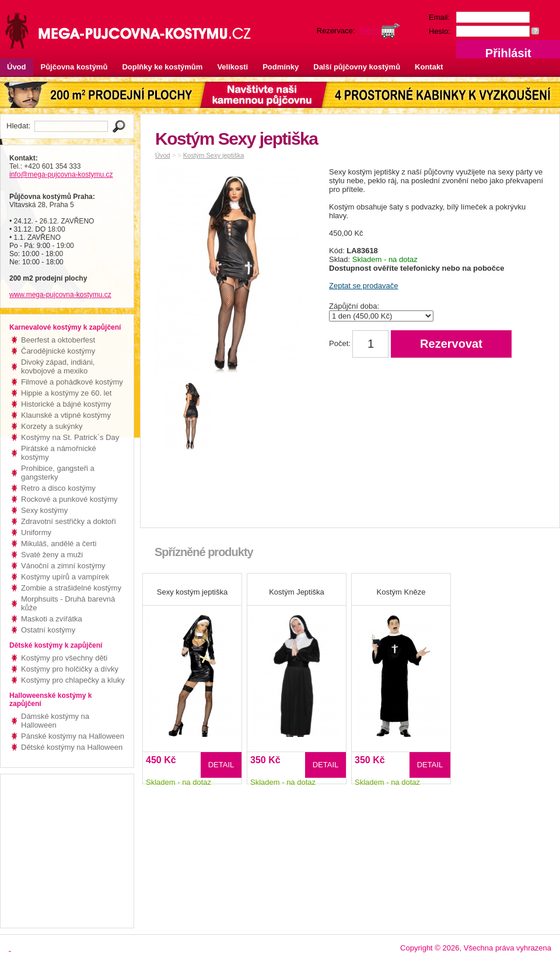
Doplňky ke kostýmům (162, 67)
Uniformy (36, 532)
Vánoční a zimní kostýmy (63, 566)
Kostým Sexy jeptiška (214, 155)
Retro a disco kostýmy (58, 488)
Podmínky (281, 67)
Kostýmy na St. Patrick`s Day (70, 437)
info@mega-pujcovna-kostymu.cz (61, 174)
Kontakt (429, 67)
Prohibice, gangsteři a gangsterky (58, 473)
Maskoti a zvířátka (52, 619)
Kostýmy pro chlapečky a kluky (73, 680)
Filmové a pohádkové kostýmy (72, 382)
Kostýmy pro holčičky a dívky (70, 669)
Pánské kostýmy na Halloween (73, 736)
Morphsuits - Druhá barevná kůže (68, 603)
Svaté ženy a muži (52, 555)
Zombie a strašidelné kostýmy (71, 588)
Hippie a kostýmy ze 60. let (66, 393)
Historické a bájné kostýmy (66, 404)
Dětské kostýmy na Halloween (72, 747)
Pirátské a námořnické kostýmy (59, 453)
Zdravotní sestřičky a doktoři (69, 521)
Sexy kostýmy (44, 510)
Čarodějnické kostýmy (58, 351)
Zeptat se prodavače (364, 286)
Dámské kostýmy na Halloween (55, 721)
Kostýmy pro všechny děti (64, 658)
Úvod (17, 67)
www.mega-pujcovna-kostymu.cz (60, 295)
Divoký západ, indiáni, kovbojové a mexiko (58, 366)
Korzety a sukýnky (52, 426)
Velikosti (232, 67)
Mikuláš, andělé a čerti (59, 544)
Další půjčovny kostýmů (357, 67)
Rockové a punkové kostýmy (69, 499)
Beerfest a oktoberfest (58, 340)
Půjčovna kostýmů (74, 67)
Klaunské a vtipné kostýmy (66, 415)
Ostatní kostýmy (48, 630)
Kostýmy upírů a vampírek (65, 577)
